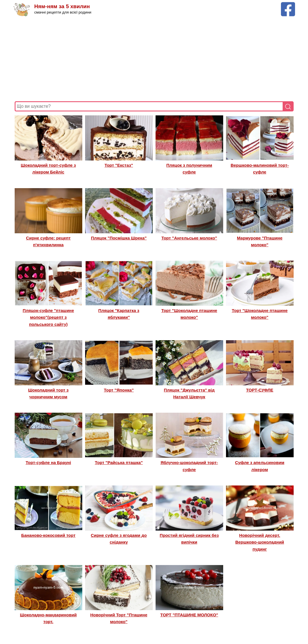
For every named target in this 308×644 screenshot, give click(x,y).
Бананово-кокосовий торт (48, 535)
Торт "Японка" (119, 390)
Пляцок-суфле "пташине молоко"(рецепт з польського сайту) (48, 317)
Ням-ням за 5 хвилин (62, 6)
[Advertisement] (154, 59)
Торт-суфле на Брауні (48, 462)
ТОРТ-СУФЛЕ (260, 390)
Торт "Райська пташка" (119, 462)
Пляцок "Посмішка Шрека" (119, 238)
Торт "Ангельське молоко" (189, 238)
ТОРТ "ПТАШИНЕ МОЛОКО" (189, 615)
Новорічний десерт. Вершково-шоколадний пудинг (260, 542)
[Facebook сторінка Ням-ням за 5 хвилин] (288, 5)
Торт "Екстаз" (119, 165)
